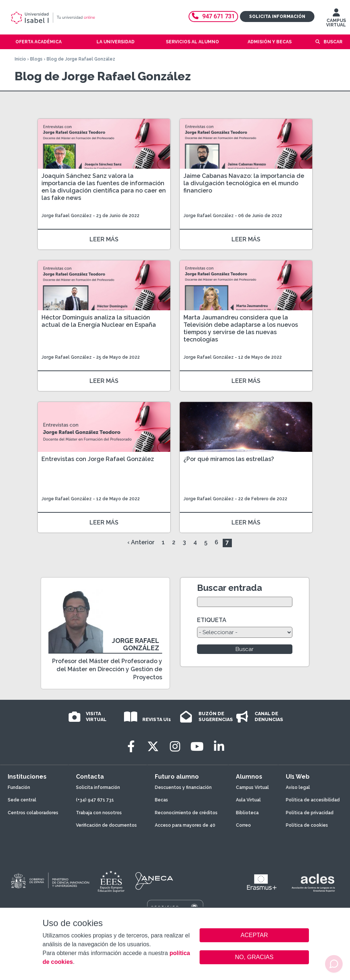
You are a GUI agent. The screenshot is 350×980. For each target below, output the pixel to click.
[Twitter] (153, 747)
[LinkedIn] (219, 747)
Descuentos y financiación (183, 787)
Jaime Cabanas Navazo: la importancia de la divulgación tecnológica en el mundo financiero (244, 183)
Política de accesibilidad (313, 800)
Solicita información (277, 17)
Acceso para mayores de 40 (185, 825)
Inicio (20, 59)
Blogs (36, 59)
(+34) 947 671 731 (95, 800)
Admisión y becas (270, 42)
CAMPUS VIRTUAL (336, 19)
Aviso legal (298, 787)
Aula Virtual (248, 800)
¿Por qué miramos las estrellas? (229, 459)
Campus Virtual (252, 787)
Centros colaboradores (33, 813)
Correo (243, 825)
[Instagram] (175, 747)
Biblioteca (247, 813)
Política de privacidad (310, 813)
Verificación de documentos (106, 825)
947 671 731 (213, 16)
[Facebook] (131, 747)
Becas (161, 800)
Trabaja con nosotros (99, 813)
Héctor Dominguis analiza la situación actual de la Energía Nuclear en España (99, 321)
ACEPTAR (254, 935)
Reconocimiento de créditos (186, 813)
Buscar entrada (229, 588)
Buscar (333, 42)
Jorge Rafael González (67, 216)
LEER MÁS (104, 239)
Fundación (19, 787)
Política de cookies (307, 825)
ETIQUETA (212, 620)
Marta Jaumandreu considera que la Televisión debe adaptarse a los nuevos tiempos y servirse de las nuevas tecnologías (241, 328)
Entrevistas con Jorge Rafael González (98, 459)
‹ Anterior (141, 542)
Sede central (22, 800)
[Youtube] (197, 747)
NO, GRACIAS (254, 957)
